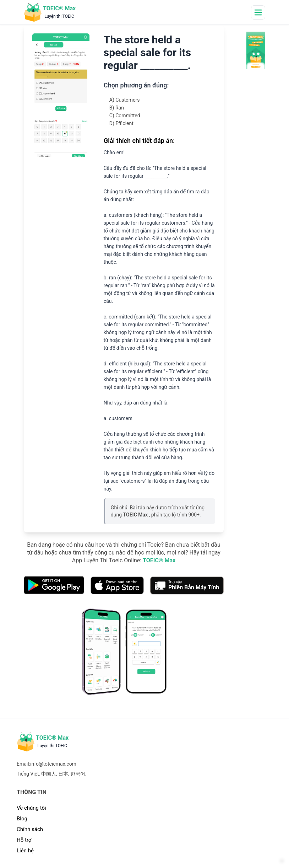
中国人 (49, 774)
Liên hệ (25, 851)
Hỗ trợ (24, 840)
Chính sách (30, 829)
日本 (63, 774)
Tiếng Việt (28, 774)
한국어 (78, 774)
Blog (22, 819)
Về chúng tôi (31, 808)
